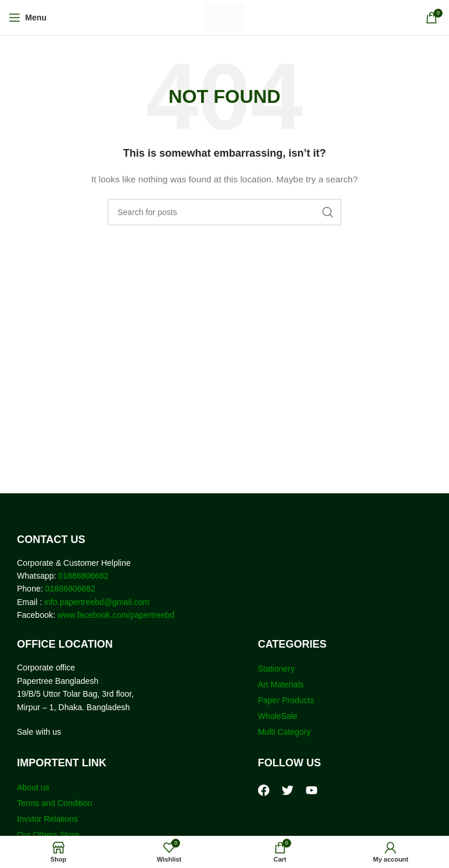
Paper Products (286, 700)
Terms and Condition (54, 803)
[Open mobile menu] (28, 18)
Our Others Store (49, 835)
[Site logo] (225, 17)
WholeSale (278, 716)
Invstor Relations (47, 819)
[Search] (224, 212)
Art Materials (281, 684)
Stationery (276, 669)
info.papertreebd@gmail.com (97, 602)
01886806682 (82, 576)
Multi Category (284, 732)
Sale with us (39, 732)
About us (33, 787)
